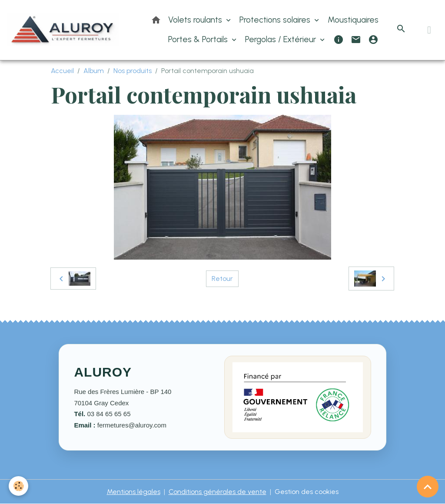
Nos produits (133, 71)
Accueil (62, 71)
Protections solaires (276, 20)
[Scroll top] (428, 487)
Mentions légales (134, 492)
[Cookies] (18, 486)
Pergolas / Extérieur (282, 39)
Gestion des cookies (307, 492)
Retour (222, 279)
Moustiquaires (353, 20)
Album (94, 71)
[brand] (63, 30)
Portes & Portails (199, 39)
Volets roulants (196, 20)
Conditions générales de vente (218, 492)
